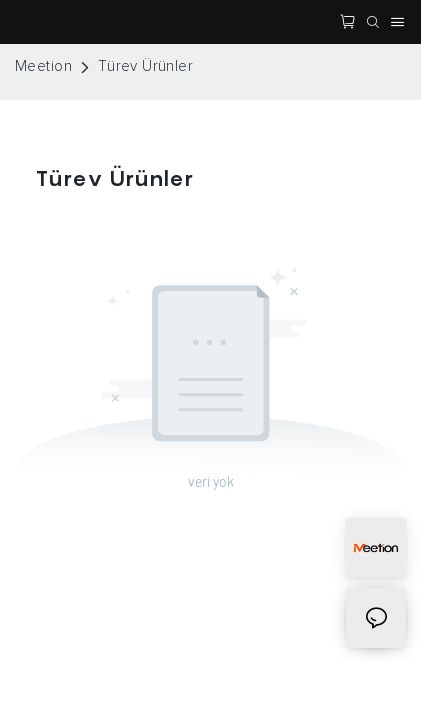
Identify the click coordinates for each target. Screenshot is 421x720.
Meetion (43, 66)
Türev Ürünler (146, 66)
